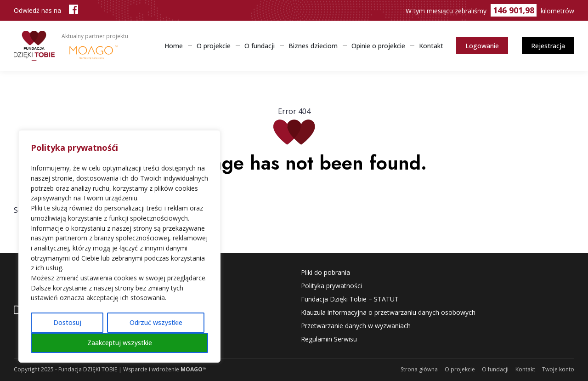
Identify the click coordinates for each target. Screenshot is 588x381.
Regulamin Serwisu (329, 339)
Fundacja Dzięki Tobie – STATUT (350, 299)
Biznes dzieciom (313, 46)
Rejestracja (548, 46)
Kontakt (431, 46)
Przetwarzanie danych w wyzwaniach (356, 326)
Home (174, 46)
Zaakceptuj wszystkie (120, 343)
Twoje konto (558, 369)
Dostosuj (67, 322)
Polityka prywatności (331, 286)
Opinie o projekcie (378, 46)
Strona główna (419, 369)
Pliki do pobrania (325, 272)
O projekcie (214, 46)
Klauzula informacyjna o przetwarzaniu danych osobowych (388, 312)
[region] (119, 246)
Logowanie (482, 46)
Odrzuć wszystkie (156, 322)
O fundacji (260, 46)
